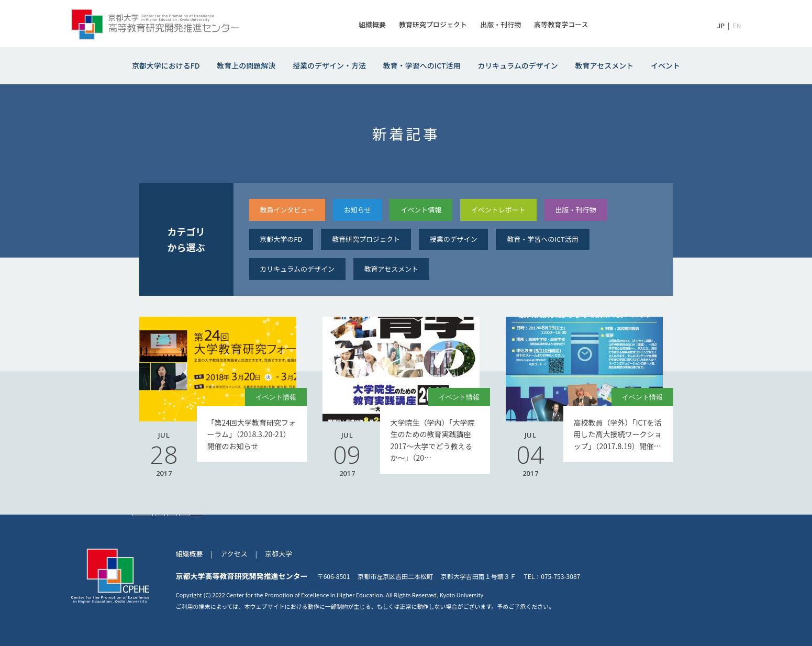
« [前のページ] (160, 509)
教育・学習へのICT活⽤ (543, 239)
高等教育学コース (561, 24)
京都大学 (279, 554)
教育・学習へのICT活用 (422, 65)
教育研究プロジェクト (433, 24)
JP (721, 25)
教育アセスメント (605, 65)
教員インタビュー (287, 210)
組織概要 (372, 24)
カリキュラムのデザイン (518, 65)
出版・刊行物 (500, 24)
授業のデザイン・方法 (329, 65)
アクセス (234, 554)
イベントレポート (498, 210)
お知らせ (358, 210)
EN (737, 25)
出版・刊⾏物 (575, 210)
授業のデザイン (454, 239)
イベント (665, 65)
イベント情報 (421, 210)
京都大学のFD (281, 239)
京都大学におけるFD (166, 65)
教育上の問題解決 (246, 65)
